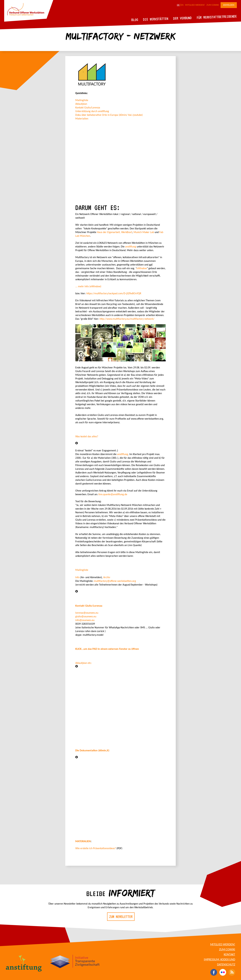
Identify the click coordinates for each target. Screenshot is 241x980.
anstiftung (131, 247)
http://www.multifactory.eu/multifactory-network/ (127, 319)
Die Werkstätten (156, 19)
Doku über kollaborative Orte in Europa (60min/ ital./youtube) (109, 115)
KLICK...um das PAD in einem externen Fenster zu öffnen (107, 649)
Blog (135, 20)
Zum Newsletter (121, 917)
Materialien (82, 119)
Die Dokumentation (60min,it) (92, 751)
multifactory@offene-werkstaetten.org (115, 581)
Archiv (107, 577)
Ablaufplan (81, 104)
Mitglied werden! (195, 5)
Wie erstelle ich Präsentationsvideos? (96, 849)
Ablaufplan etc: (84, 663)
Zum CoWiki (213, 5)
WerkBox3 (127, 232)
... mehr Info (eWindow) (88, 287)
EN (182, 5)
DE (178, 5)
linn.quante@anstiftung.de (113, 495)
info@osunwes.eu (85, 620)
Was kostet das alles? (87, 437)
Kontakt (229, 955)
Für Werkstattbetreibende (217, 17)
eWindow (142, 269)
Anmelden (229, 5)
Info (78, 577)
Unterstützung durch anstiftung (92, 111)
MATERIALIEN (83, 841)
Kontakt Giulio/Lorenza (88, 108)
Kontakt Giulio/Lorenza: (89, 606)
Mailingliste (82, 100)
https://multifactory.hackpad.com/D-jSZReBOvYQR (114, 294)
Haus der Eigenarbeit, (109, 232)
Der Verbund (183, 18)
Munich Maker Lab (144, 232)
